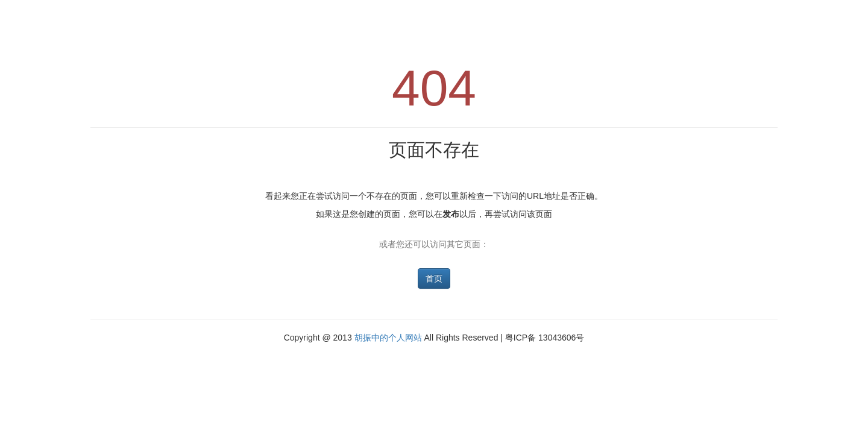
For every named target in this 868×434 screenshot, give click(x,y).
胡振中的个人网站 (388, 338)
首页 (434, 278)
